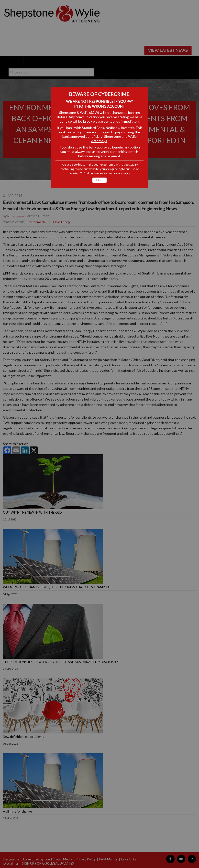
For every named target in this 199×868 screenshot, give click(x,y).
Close (100, 180)
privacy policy (121, 173)
